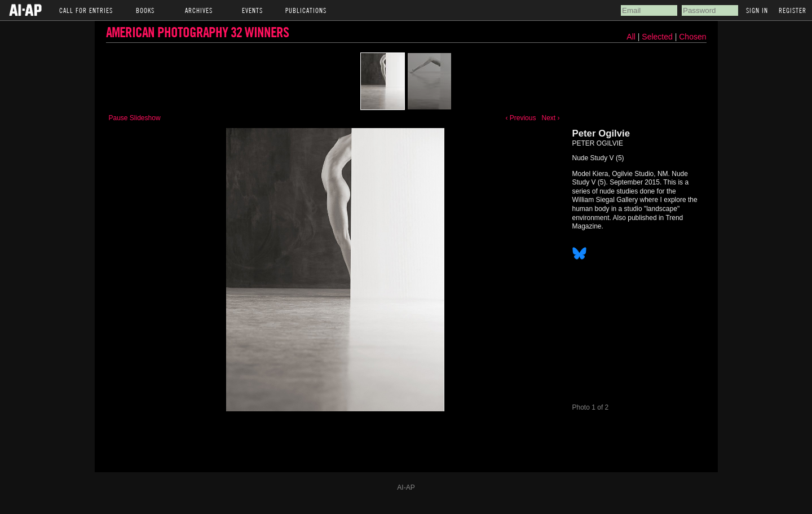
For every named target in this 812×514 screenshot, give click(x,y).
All (631, 37)
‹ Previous (520, 118)
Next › (550, 118)
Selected (658, 37)
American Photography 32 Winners (197, 32)
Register (793, 10)
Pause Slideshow (135, 118)
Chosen (692, 37)
